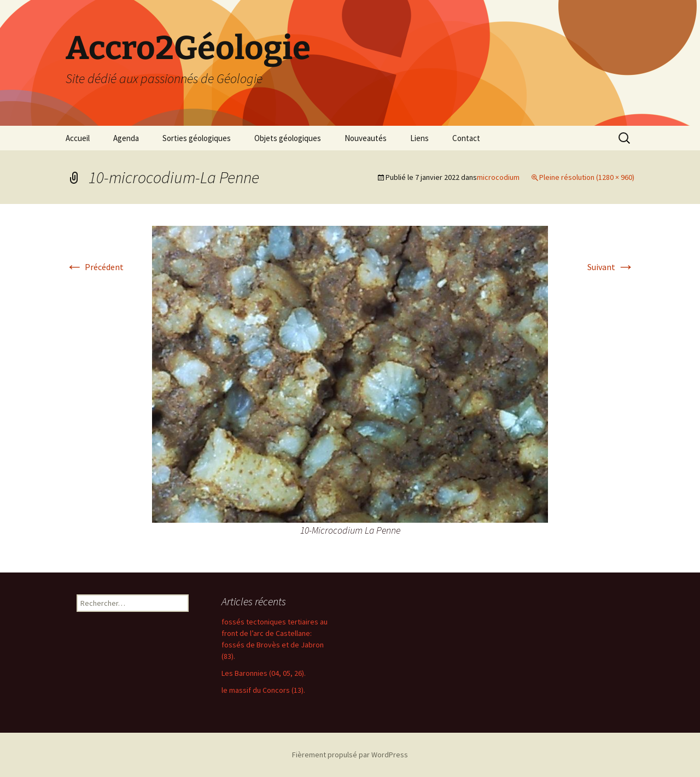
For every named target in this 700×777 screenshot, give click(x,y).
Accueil (78, 138)
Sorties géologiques (197, 138)
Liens (419, 138)
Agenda (126, 138)
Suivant (611, 267)
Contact (466, 138)
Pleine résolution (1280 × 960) (587, 177)
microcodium (498, 177)
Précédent (95, 267)
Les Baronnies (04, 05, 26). (264, 673)
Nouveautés (366, 138)
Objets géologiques (288, 138)
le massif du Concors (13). (263, 690)
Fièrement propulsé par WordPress (350, 755)
